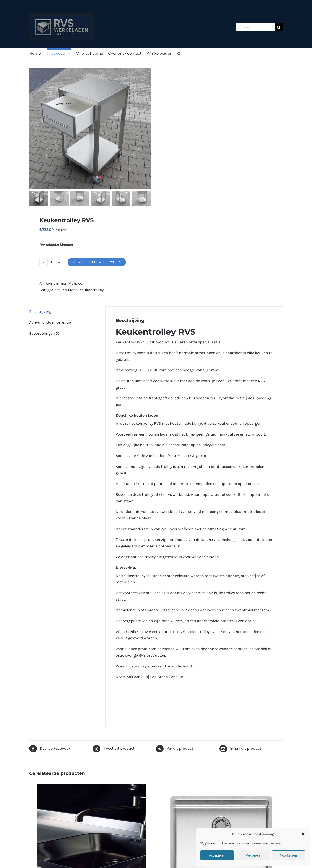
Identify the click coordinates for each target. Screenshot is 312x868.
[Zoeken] (279, 27)
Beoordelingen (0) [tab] (45, 333)
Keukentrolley (91, 290)
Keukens (70, 290)
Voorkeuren (288, 855)
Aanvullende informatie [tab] (50, 322)
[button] (303, 834)
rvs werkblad (178, 494)
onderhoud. (182, 666)
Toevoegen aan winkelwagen (97, 262)
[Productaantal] (51, 262)
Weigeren (253, 855)
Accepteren (217, 855)
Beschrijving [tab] (40, 312)
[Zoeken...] (255, 27)
